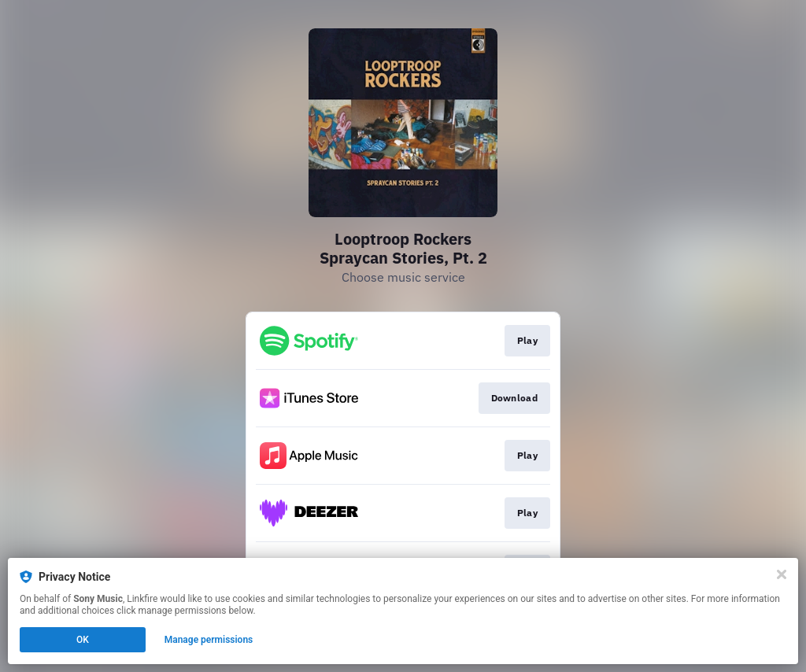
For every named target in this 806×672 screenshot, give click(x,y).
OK (83, 640)
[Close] (782, 574)
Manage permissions (209, 640)
